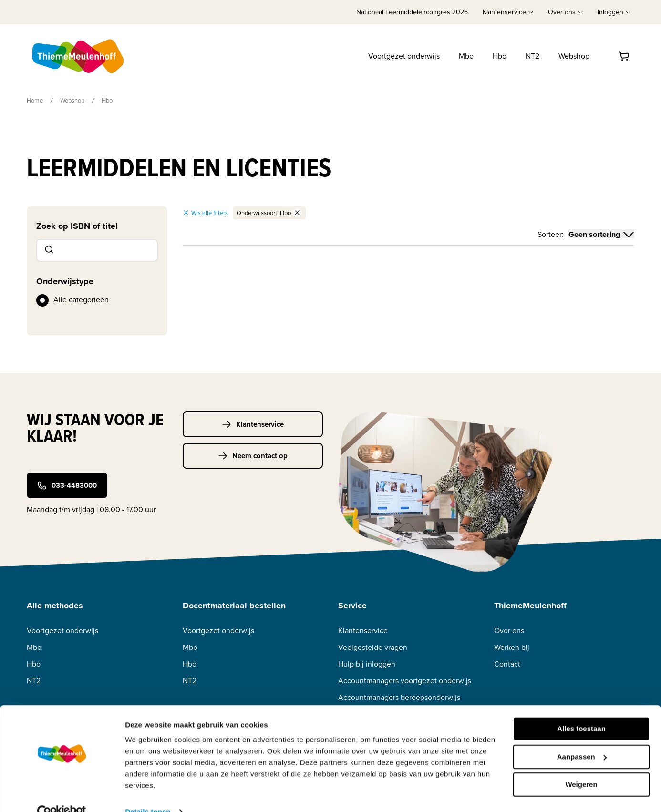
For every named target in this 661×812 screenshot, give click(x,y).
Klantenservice (253, 424)
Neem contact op (253, 456)
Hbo (500, 56)
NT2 (532, 56)
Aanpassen (582, 738)
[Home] (79, 56)
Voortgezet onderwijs (404, 56)
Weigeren (581, 766)
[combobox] (97, 250)
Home (35, 100)
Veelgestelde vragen (373, 647)
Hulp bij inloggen (367, 664)
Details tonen (148, 793)
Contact (507, 664)
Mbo (466, 56)
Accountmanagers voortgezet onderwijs (405, 681)
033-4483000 (67, 485)
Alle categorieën (81, 300)
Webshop (574, 56)
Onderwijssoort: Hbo (269, 213)
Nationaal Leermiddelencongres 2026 (412, 12)
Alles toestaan (581, 710)
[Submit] (48, 250)
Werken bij (512, 647)
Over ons (509, 631)
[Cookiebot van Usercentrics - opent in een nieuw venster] (62, 793)
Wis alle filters (205, 213)
